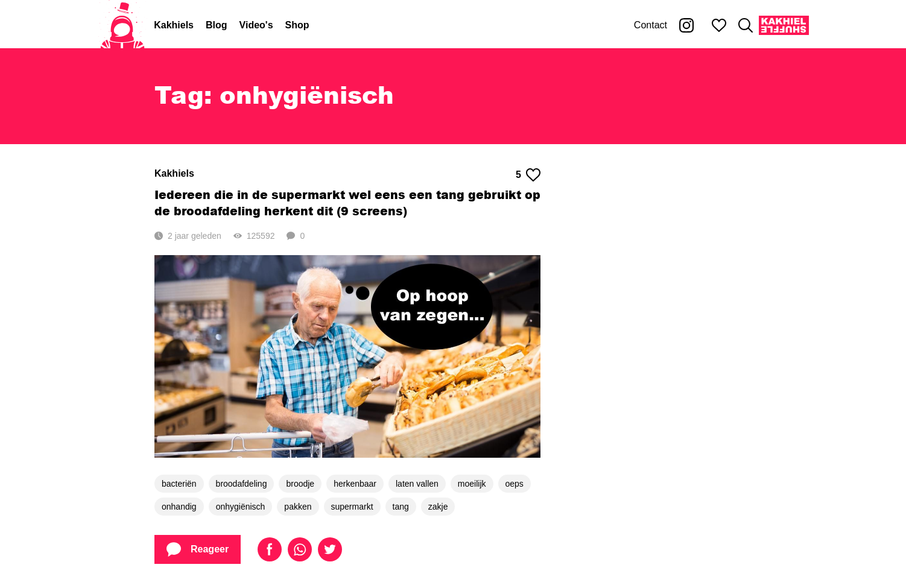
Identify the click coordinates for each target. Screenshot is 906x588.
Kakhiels (174, 25)
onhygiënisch (241, 507)
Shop (297, 25)
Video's (256, 25)
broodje (300, 484)
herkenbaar (355, 484)
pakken (298, 507)
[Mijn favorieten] (719, 25)
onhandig (179, 507)
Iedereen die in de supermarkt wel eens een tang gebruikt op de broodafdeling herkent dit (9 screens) (347, 203)
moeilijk (472, 484)
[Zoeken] (746, 25)
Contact (651, 25)
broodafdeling (242, 484)
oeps (515, 484)
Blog (217, 25)
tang (401, 507)
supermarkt (352, 507)
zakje (438, 507)
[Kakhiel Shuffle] (784, 25)
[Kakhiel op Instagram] (686, 25)
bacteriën (179, 484)
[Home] (122, 25)
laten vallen (417, 484)
